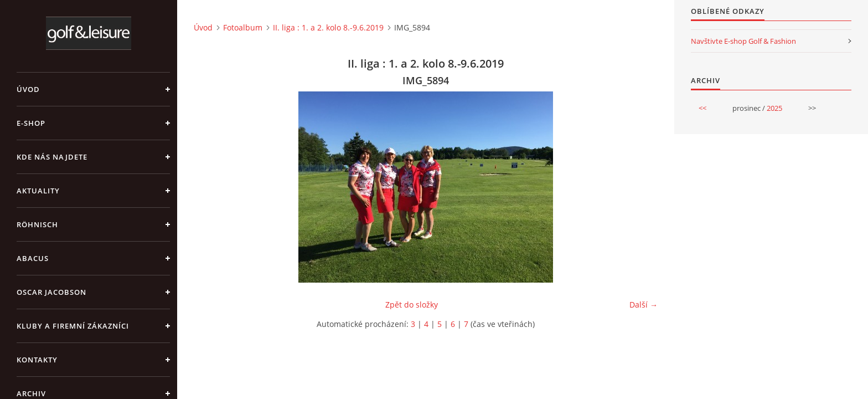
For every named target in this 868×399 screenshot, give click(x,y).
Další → (644, 305)
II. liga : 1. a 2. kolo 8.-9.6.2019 (328, 27)
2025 (774, 108)
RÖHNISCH (37, 224)
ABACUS (33, 258)
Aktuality (38, 191)
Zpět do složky (412, 305)
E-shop (31, 123)
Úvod (28, 89)
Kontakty (37, 360)
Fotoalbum (243, 27)
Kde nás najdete (52, 157)
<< (702, 108)
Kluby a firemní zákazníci (73, 326)
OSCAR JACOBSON (51, 292)
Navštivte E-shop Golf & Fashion (743, 41)
